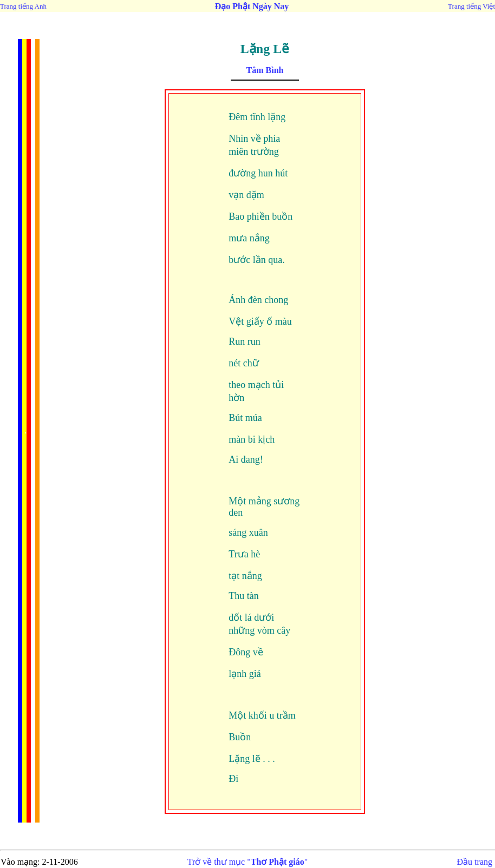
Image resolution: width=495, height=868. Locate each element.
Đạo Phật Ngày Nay (252, 6)
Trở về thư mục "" (248, 862)
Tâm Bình (265, 70)
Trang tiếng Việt (471, 6)
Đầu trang (475, 862)
